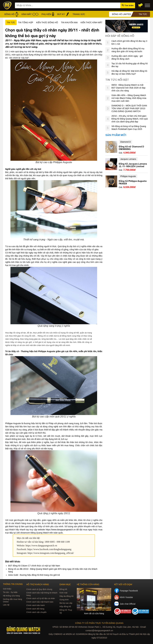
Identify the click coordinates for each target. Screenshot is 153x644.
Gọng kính (64, 600)
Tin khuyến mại (69, 22)
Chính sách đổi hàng (35, 609)
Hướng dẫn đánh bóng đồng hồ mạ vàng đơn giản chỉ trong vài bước (128, 50)
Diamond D (126, 142)
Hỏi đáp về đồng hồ (120, 36)
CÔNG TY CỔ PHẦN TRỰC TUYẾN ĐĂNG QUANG (99, 623)
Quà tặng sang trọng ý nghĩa (54, 326)
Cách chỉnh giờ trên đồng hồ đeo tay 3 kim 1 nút (129, 42)
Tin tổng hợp (26, 22)
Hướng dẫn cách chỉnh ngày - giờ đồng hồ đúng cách (127, 57)
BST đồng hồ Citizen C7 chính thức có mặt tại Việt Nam (34, 566)
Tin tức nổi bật (117, 80)
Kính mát (64, 593)
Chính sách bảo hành (35, 605)
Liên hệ (6, 605)
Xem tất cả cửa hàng (94, 613)
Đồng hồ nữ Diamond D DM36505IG (131, 148)
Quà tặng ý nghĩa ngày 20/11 (54, 513)
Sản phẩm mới (116, 135)
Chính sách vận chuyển (36, 612)
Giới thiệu (7, 589)
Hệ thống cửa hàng (11, 596)
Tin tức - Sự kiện (10, 592)
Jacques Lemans (128, 159)
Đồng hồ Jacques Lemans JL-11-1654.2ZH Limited (133, 165)
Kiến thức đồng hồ (47, 22)
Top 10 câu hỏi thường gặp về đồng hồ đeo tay (130, 65)
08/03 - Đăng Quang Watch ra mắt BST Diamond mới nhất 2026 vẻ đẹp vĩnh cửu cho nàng (128, 88)
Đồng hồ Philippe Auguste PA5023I (133, 182)
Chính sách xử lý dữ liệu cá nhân (41, 598)
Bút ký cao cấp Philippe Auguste (54, 162)
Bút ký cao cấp (66, 603)
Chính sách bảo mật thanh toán (40, 602)
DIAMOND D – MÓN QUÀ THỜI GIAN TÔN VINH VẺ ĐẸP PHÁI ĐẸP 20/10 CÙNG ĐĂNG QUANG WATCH (129, 108)
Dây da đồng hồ (67, 596)
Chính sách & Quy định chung (39, 589)
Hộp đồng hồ (65, 606)
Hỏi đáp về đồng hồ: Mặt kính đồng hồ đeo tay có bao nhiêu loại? (129, 72)
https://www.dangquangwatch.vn (41, 546)
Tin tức (11, 22)
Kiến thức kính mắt (92, 22)
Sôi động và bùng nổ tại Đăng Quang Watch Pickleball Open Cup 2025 (129, 128)
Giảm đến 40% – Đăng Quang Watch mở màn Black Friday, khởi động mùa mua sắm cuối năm (129, 98)
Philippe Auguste (128, 176)
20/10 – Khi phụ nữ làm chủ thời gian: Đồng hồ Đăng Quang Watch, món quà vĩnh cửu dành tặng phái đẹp (130, 119)
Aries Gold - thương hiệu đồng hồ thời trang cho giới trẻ (34, 575)
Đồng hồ (63, 589)
